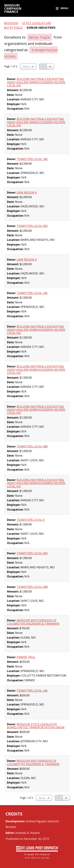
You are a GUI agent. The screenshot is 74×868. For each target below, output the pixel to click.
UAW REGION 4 (27, 192)
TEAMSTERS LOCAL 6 (31, 520)
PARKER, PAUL (26, 657)
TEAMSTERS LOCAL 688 (32, 446)
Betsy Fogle (14, 28)
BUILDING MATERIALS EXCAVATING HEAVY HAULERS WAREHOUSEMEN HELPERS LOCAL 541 (36, 82)
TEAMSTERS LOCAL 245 (32, 159)
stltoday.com (45, 854)
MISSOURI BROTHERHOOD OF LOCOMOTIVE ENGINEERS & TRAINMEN (33, 622)
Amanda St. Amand (27, 833)
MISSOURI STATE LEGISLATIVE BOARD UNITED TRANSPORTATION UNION (36, 726)
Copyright (30, 854)
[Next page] (50, 67)
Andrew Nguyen (36, 821)
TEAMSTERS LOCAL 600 (32, 226)
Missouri (11, 23)
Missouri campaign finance (13, 8)
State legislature (37, 23)
